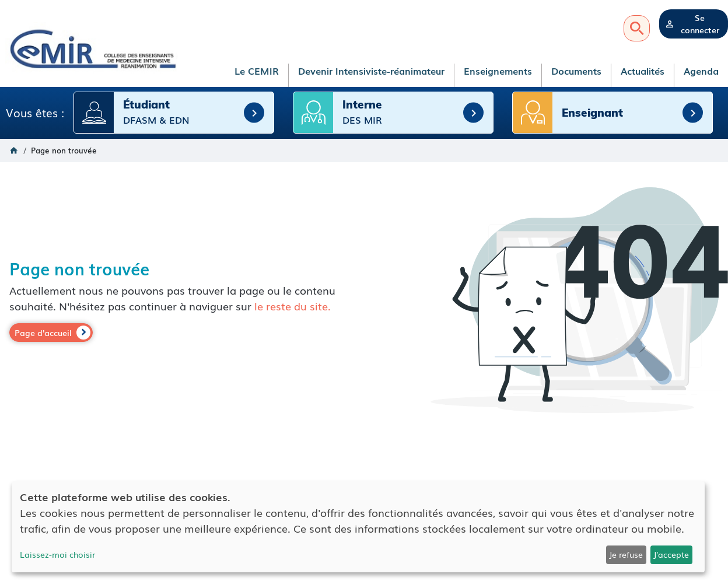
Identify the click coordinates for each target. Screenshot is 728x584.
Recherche (637, 28)
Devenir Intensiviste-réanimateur (371, 71)
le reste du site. (293, 305)
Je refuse (626, 554)
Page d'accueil (43, 332)
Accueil (14, 150)
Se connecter (700, 24)
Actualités (643, 71)
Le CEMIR (257, 71)
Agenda (701, 71)
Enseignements (498, 71)
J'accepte (671, 554)
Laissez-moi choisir (57, 554)
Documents (576, 71)
